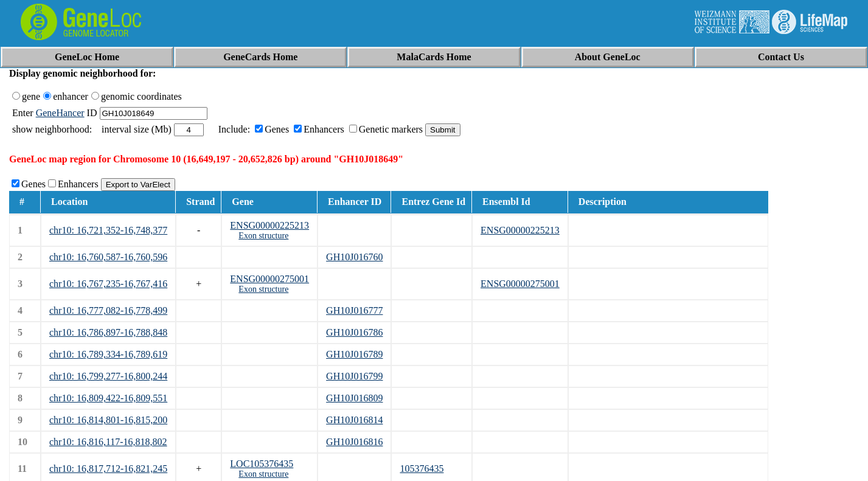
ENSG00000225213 (269, 225)
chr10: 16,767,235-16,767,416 (108, 284)
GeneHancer (60, 113)
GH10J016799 (354, 376)
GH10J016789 (354, 354)
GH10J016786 (354, 332)
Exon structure (263, 236)
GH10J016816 (354, 442)
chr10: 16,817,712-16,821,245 (108, 469)
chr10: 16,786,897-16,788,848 (108, 332)
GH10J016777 (354, 310)
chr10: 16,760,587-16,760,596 (108, 257)
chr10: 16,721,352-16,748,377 (108, 230)
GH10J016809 (354, 398)
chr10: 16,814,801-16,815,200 (108, 420)
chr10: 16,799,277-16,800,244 (108, 376)
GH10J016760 (354, 257)
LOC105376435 (262, 464)
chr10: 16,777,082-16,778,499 (108, 310)
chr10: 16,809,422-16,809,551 (108, 398)
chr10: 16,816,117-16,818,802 (108, 442)
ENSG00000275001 (269, 279)
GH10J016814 (354, 420)
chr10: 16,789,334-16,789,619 (108, 354)
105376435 (422, 469)
